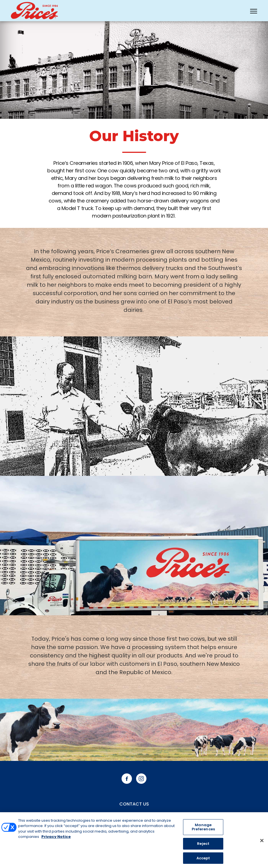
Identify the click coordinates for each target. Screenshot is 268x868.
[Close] (262, 842)
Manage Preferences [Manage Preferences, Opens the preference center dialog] (203, 829)
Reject (203, 845)
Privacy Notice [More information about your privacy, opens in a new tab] (56, 838)
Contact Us (134, 804)
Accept (203, 859)
